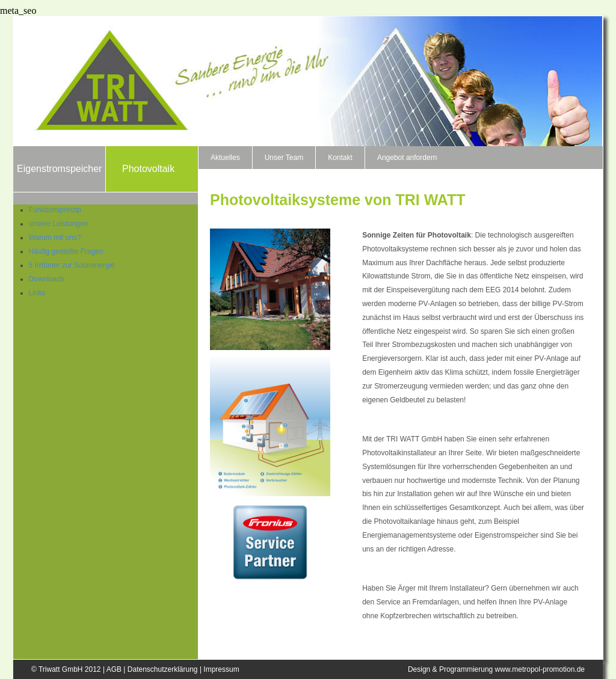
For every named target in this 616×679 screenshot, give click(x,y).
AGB (114, 669)
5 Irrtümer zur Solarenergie (72, 265)
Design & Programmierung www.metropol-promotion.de (496, 669)
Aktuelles (225, 158)
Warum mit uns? (55, 238)
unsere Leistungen (59, 224)
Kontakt (340, 158)
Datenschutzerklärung (163, 669)
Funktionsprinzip (55, 210)
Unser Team (284, 158)
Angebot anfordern (407, 158)
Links (37, 293)
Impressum (221, 669)
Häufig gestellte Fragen (66, 251)
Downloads (47, 279)
